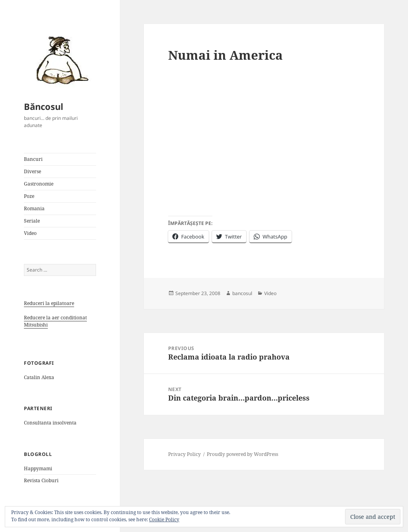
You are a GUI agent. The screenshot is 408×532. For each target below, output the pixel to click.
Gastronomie (39, 184)
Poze (29, 196)
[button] (60, 60)
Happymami (38, 468)
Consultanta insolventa (50, 423)
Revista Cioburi (41, 480)
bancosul (242, 293)
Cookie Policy (164, 519)
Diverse (32, 171)
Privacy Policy (184, 454)
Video (30, 233)
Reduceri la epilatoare (49, 303)
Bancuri (33, 159)
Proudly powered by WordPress (242, 454)
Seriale (32, 221)
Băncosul (44, 106)
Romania (34, 208)
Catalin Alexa (39, 377)
